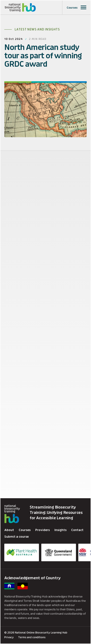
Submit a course (16, 537)
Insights (60, 530)
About (9, 530)
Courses (25, 530)
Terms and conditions (32, 637)
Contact (77, 530)
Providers (42, 530)
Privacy (9, 637)
